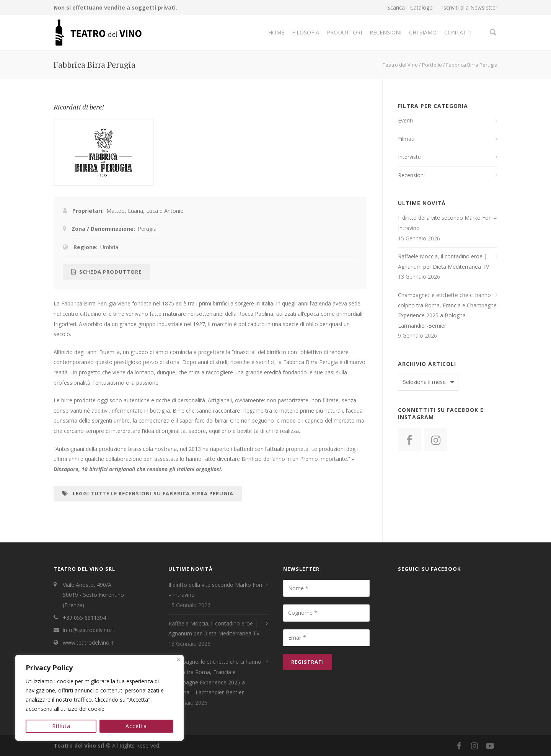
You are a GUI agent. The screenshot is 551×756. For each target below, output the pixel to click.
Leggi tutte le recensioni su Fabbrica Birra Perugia (148, 493)
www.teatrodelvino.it (88, 643)
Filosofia (306, 32)
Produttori (344, 32)
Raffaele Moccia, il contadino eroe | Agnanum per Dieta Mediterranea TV (443, 261)
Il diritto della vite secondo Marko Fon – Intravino (447, 223)
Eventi (405, 120)
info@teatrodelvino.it (89, 630)
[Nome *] (326, 588)
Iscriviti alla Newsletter (470, 8)
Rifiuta (61, 726)
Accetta (137, 726)
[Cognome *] (326, 613)
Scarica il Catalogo (410, 8)
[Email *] (326, 638)
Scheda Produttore (106, 272)
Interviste (409, 157)
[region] (99, 698)
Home (276, 32)
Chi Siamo (423, 32)
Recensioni (386, 32)
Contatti (458, 32)
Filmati (406, 139)
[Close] (179, 659)
